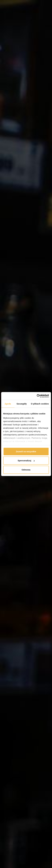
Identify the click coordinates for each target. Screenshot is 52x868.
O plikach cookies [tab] (40, 404)
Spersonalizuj (26, 461)
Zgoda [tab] (8, 404)
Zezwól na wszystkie (26, 451)
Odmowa (26, 470)
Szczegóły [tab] (22, 404)
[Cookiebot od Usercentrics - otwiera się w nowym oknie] (37, 396)
